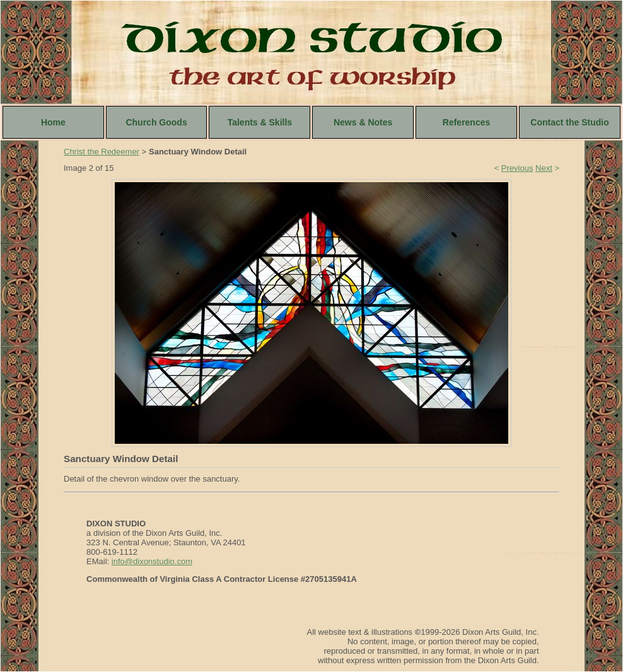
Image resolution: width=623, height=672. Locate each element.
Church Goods (156, 122)
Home (53, 122)
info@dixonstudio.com (152, 561)
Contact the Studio (569, 122)
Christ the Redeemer (102, 152)
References (467, 122)
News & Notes (363, 122)
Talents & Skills (260, 122)
